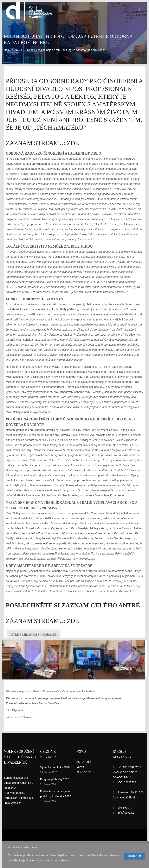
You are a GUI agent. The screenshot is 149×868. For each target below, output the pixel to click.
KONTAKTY (84, 789)
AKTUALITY (84, 779)
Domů (8, 47)
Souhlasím (136, 856)
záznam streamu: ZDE (34, 135)
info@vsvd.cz (126, 824)
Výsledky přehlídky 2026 (55, 779)
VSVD (80, 784)
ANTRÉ (20, 47)
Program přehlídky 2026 (55, 791)
